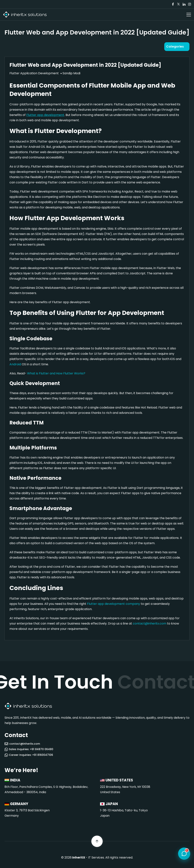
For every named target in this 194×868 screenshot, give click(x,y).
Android (15, 364)
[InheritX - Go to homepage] (25, 15)
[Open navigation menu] (189, 15)
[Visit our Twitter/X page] (178, 4)
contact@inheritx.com (150, 623)
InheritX (79, 857)
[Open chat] (184, 853)
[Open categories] (177, 47)
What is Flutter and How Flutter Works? (56, 373)
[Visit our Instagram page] (189, 4)
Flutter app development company (113, 604)
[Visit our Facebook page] (173, 4)
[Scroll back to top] (97, 841)
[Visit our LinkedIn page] (184, 4)
